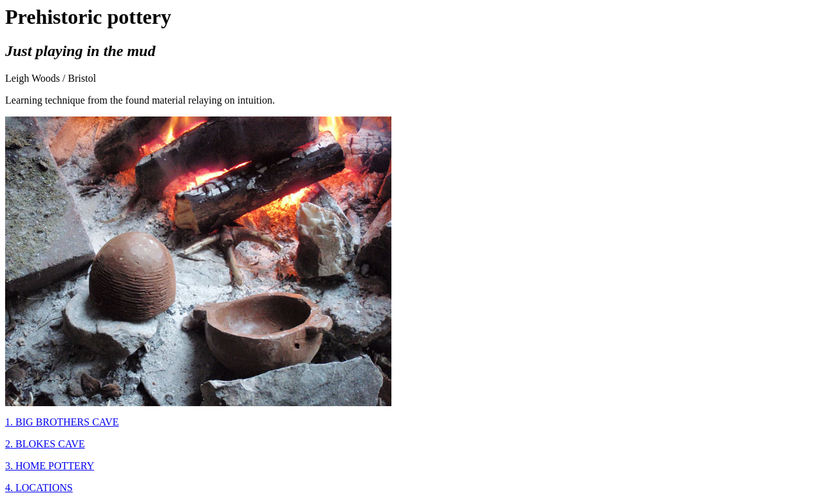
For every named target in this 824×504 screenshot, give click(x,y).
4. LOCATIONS (39, 488)
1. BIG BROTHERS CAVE (62, 422)
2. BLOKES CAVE (45, 444)
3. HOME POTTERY (50, 466)
